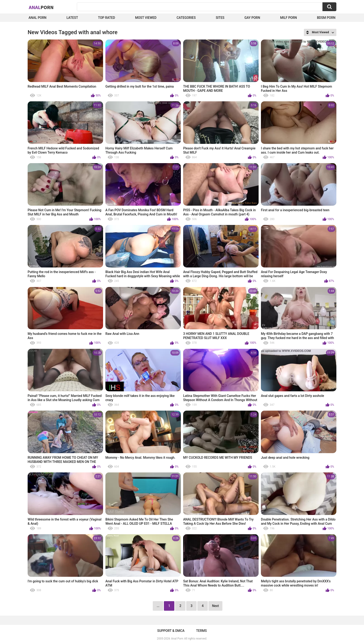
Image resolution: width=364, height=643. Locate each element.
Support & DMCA (171, 631)
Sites (220, 18)
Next (215, 606)
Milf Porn (289, 18)
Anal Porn (37, 18)
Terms (201, 631)
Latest (72, 18)
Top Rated (106, 18)
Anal (41, 7)
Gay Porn (252, 18)
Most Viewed (146, 18)
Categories (186, 18)
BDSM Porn (326, 18)
